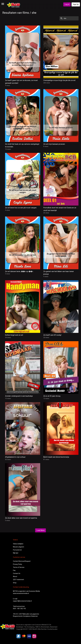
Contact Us (17, 573)
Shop (15, 583)
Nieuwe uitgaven (19, 547)
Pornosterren (17, 550)
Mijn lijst (16, 553)
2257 (21, 614)
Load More (40, 530)
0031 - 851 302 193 (19, 609)
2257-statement (18, 580)
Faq (14, 570)
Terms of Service (19, 567)
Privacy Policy (18, 564)
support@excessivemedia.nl (22, 601)
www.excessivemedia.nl (21, 593)
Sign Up (76, 4)
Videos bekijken (18, 544)
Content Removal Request (22, 561)
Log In (67, 4)
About (15, 576)
